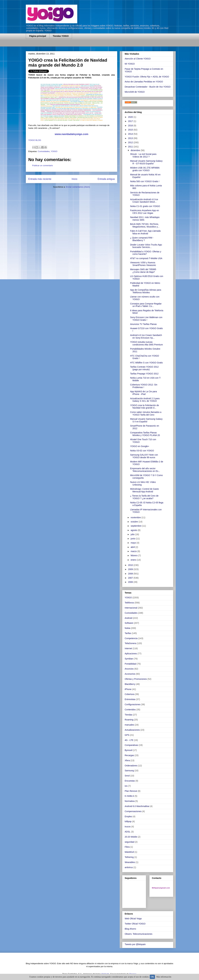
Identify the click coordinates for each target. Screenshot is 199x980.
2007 (131, 578)
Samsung (129, 771)
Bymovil (128, 750)
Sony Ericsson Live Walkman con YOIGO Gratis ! (146, 319)
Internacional (131, 608)
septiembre (136, 526)
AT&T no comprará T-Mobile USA (146, 258)
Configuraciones (133, 704)
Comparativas (131, 745)
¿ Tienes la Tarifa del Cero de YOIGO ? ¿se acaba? (144, 497)
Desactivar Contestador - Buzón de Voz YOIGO (148, 87)
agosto (134, 530)
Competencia (131, 638)
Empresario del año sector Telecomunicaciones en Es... (145, 470)
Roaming (129, 720)
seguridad (130, 842)
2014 (131, 134)
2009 (131, 569)
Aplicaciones (131, 654)
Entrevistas (130, 699)
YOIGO (54, 151)
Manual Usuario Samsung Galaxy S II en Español (146, 420)
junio (133, 539)
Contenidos (130, 710)
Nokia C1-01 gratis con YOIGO (145, 206)
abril (133, 547)
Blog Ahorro (130, 929)
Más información (164, 977)
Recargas (129, 755)
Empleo (128, 816)
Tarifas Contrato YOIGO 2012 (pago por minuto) (144, 368)
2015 (131, 130)
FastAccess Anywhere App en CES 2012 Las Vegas (145, 212)
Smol (127, 776)
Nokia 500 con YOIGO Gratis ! (145, 181)
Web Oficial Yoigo (133, 919)
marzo (134, 551)
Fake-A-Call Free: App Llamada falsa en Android (145, 232)
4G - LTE (129, 740)
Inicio (74, 179)
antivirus (129, 867)
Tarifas (128, 633)
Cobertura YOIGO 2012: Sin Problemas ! (144, 386)
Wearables (130, 862)
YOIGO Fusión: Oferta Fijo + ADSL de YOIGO (147, 77)
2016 (131, 126)
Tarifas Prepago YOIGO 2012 (144, 374)
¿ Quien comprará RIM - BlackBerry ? (142, 239)
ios (126, 786)
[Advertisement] (62, 45)
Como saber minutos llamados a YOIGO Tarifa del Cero (146, 413)
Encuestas (130, 781)
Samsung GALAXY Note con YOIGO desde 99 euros (144, 456)
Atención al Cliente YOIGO (138, 59)
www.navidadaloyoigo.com (72, 134)
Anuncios (129, 669)
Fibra (127, 847)
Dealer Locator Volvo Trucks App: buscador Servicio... (146, 246)
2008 (131, 574)
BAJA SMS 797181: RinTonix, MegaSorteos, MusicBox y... (145, 225)
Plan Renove (131, 791)
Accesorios (130, 674)
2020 (131, 117)
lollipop (128, 821)
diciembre (136, 150)
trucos (128, 827)
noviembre (136, 517)
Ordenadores (131, 766)
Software (129, 623)
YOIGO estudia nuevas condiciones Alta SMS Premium (146, 343)
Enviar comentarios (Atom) (78, 187)
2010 (131, 565)
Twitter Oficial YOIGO (135, 924)
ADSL (128, 832)
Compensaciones (133, 811)
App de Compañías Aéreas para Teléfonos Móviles (146, 291)
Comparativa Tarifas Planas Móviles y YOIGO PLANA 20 (145, 434)
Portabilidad (130, 664)
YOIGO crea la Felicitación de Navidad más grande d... (145, 407)
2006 (131, 582)
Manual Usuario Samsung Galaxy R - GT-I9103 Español (146, 162)
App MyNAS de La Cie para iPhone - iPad (143, 393)
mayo (134, 543)
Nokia (127, 628)
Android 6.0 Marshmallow (137, 806)
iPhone (128, 689)
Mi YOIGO (130, 64)
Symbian (129, 659)
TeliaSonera (130, 643)
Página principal (38, 36)
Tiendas (128, 715)
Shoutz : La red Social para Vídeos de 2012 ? (143, 155)
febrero (134, 555)
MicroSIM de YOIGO (135, 92)
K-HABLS (129, 796)
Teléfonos (129, 603)
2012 (131, 142)
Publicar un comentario (43, 165)
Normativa (130, 801)
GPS (127, 735)
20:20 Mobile (131, 837)
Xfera (127, 760)
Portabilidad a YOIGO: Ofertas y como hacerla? (146, 253)
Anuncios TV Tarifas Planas (143, 324)
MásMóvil (129, 852)
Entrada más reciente (40, 179)
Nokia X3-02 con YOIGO (142, 451)
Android (128, 618)
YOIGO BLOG (35, 140)
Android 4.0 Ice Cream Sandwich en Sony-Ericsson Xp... (146, 336)
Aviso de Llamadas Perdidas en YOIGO (144, 82)
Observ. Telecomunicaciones (139, 934)
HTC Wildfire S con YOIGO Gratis (146, 363)
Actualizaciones (132, 730)
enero (134, 560)
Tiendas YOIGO (61, 36)
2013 (131, 138)
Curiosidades (44, 151)
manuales (129, 725)
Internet (128, 648)
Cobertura (130, 694)
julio (133, 534)
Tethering (129, 857)
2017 (131, 121)
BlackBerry (130, 684)
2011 (131, 147)
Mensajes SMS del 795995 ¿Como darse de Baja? (143, 271)
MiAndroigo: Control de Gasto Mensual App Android (144, 490)
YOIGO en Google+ (140, 446)
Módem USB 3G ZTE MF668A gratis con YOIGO (145, 169)
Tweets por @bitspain (135, 944)
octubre (135, 522)
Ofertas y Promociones (136, 679)
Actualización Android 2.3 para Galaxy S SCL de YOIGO (145, 400)
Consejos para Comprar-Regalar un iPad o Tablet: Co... (146, 305)
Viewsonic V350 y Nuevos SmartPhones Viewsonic (143, 264)
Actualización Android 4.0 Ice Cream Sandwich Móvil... (144, 201)
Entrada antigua (106, 179)
